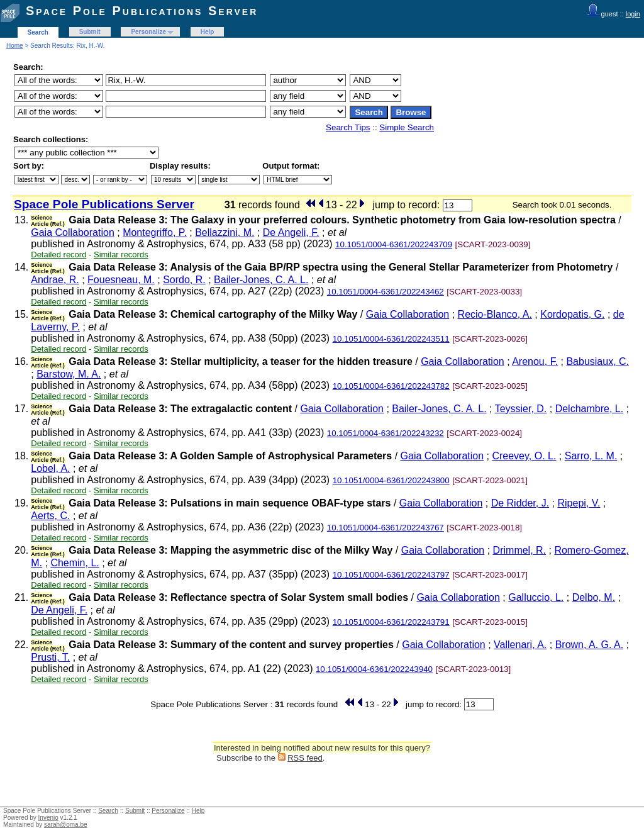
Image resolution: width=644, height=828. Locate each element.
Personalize (148, 32)
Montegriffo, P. (155, 232)
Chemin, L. (75, 563)
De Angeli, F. (291, 232)
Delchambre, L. (590, 409)
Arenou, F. (535, 361)
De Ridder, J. (520, 503)
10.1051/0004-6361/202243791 (391, 622)
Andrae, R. (55, 280)
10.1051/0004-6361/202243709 (394, 244)
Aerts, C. (50, 516)
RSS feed (305, 758)
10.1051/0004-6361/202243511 (391, 339)
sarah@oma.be (66, 825)
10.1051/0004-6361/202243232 (386, 433)
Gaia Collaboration (73, 232)
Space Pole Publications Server (142, 11)
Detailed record (58, 255)
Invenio (48, 818)
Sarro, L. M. (591, 456)
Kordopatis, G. (572, 314)
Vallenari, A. (520, 645)
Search (38, 32)
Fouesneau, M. (121, 280)
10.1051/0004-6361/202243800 (391, 480)
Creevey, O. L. (524, 456)
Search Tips (348, 127)
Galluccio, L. (536, 597)
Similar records (121, 255)
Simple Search (407, 127)
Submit (90, 32)
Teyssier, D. (521, 409)
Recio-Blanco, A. (495, 314)
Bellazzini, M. (225, 232)
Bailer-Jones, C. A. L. (261, 280)
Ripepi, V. (579, 503)
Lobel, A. (50, 468)
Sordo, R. (184, 280)
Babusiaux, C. (597, 361)
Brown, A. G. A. (590, 645)
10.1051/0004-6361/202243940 (374, 669)
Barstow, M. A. (69, 374)
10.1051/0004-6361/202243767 (386, 528)
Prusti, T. (50, 657)
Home (15, 46)
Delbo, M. (594, 597)
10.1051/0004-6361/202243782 (391, 386)
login (633, 14)
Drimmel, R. (519, 550)
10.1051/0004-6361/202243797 (391, 575)
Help (208, 32)
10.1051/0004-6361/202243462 (386, 292)
